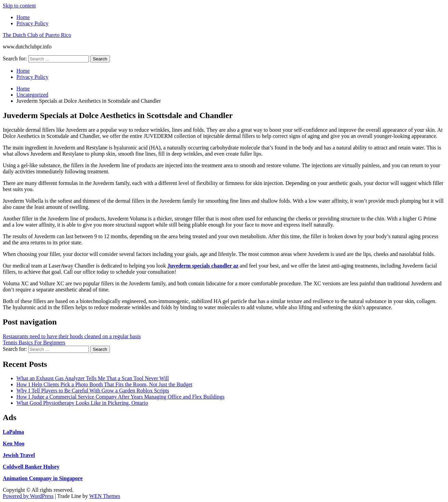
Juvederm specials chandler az (203, 266)
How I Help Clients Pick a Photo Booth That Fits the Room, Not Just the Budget (104, 384)
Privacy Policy (32, 23)
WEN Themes (105, 496)
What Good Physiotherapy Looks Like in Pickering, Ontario (82, 403)
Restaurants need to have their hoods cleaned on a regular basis (72, 336)
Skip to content (19, 6)
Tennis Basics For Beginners (34, 342)
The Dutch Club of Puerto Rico (37, 35)
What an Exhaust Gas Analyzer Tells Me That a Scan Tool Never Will (93, 378)
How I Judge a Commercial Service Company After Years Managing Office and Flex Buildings (120, 397)
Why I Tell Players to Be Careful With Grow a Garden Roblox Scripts (93, 391)
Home (23, 17)
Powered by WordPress (28, 496)
